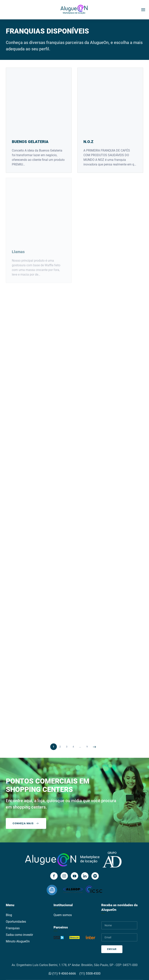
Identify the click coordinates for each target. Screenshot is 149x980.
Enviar (112, 949)
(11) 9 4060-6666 (62, 974)
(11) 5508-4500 (90, 974)
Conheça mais (26, 823)
